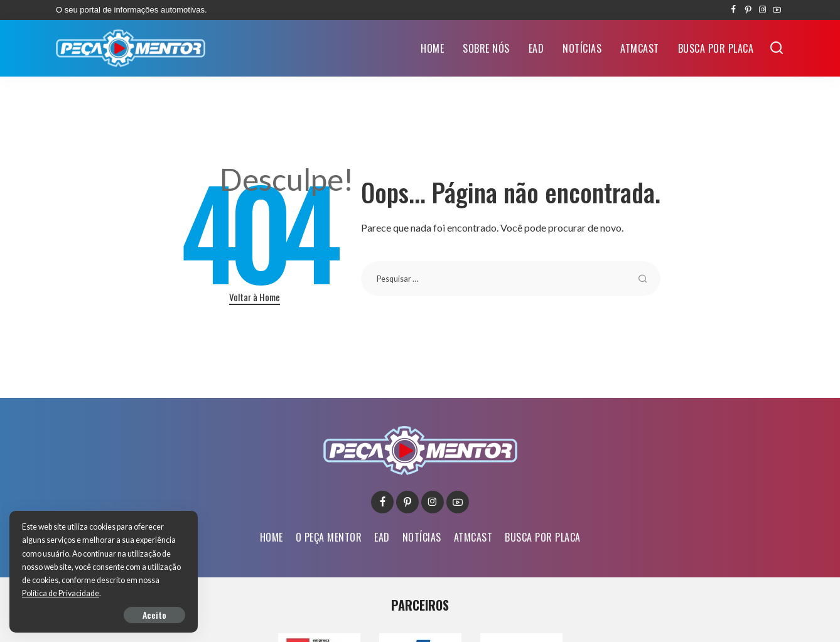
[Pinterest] (748, 10)
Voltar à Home (255, 297)
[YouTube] (777, 10)
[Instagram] (762, 10)
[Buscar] (777, 48)
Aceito (154, 615)
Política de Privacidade (61, 593)
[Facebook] (734, 10)
